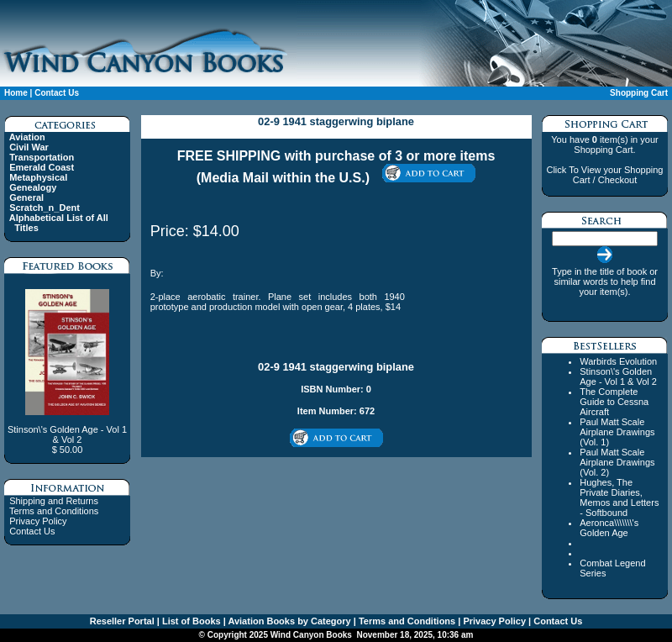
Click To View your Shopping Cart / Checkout (604, 175)
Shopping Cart (639, 93)
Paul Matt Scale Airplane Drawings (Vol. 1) (617, 432)
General (26, 197)
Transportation (42, 157)
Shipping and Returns (54, 501)
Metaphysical (38, 177)
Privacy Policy (38, 521)
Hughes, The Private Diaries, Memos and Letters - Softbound (619, 497)
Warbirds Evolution (618, 361)
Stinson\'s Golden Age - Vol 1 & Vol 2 (618, 376)
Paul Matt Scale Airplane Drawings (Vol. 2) (617, 462)
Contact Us (57, 93)
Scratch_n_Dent (45, 208)
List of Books (190, 621)
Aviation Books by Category (289, 621)
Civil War (29, 147)
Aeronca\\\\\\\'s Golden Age (609, 528)
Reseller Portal (122, 621)
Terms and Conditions (54, 511)
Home (16, 93)
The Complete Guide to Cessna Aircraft (614, 402)
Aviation (27, 137)
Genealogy (33, 187)
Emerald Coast (42, 167)
